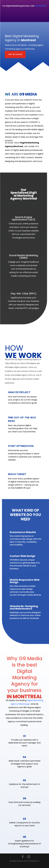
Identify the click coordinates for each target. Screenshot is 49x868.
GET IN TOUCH (15, 54)
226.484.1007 (41, 6)
